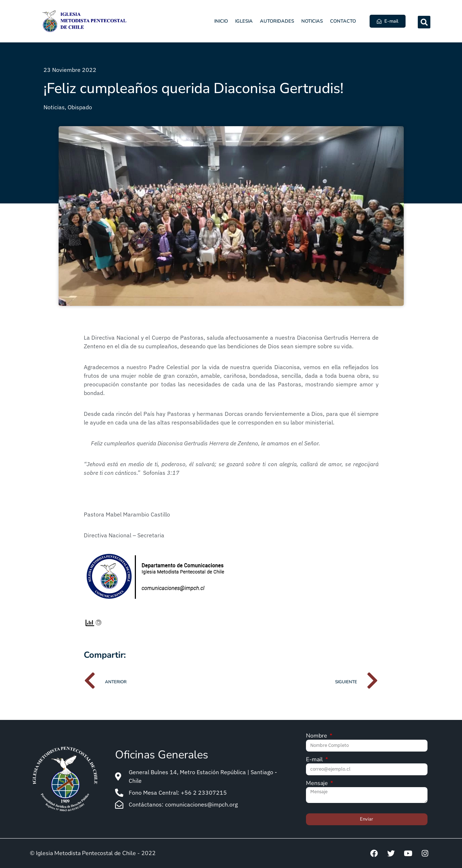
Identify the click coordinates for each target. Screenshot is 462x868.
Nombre (317, 736)
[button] (424, 22)
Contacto (343, 21)
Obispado (80, 107)
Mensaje (318, 784)
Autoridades (277, 21)
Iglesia (244, 21)
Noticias (312, 21)
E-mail (315, 760)
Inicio (221, 21)
